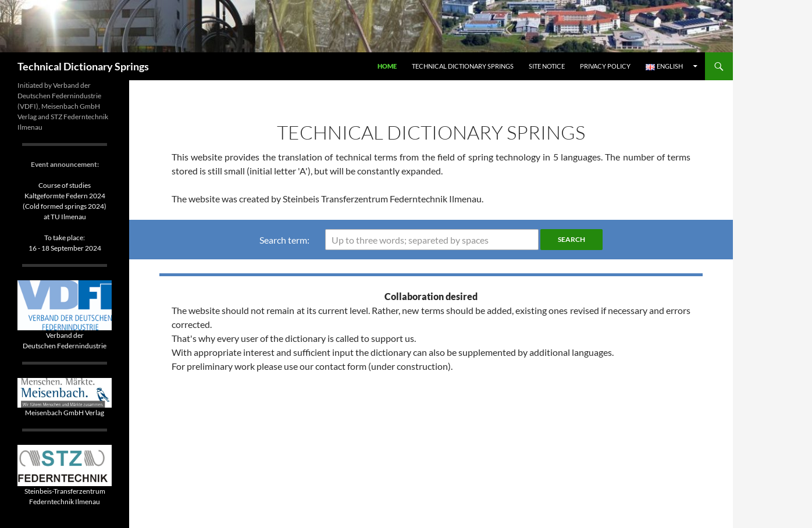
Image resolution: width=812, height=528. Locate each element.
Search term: (284, 240)
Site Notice (547, 66)
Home (387, 66)
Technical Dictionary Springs (83, 66)
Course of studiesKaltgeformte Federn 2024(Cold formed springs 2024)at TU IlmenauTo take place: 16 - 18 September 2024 (65, 217)
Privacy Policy (605, 66)
